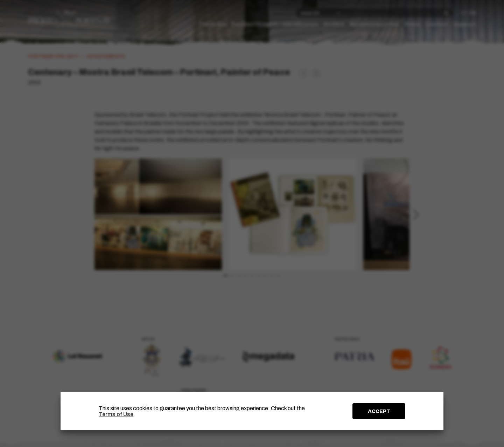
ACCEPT (379, 411)
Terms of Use (116, 414)
